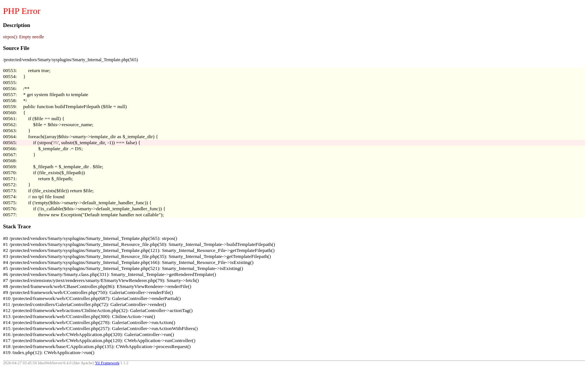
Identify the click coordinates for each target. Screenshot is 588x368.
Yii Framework (107, 363)
